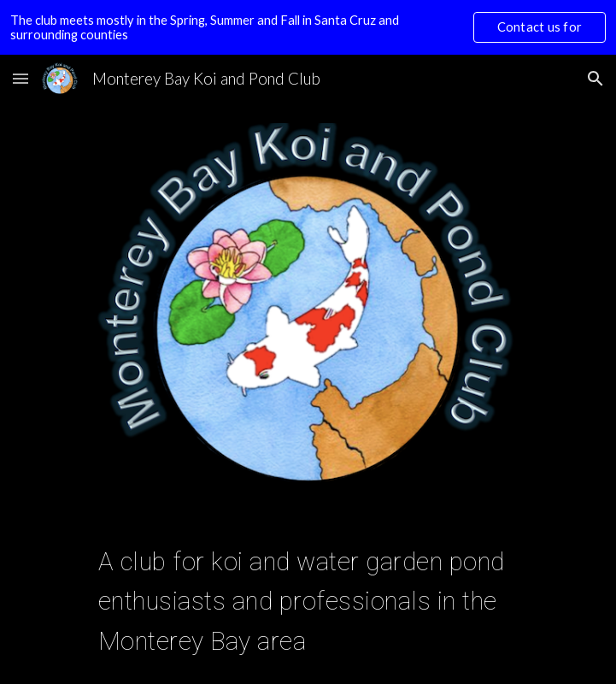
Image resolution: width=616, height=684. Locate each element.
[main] (308, 597)
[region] (308, 27)
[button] (21, 78)
